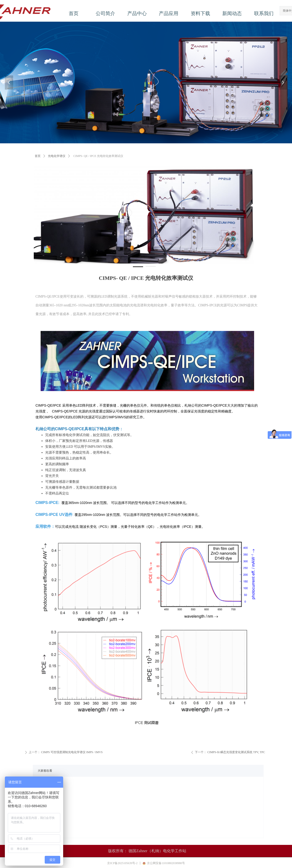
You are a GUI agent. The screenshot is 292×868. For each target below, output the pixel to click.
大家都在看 (45, 771)
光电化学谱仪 (57, 156)
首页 (38, 156)
